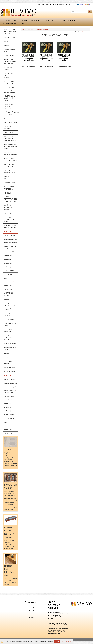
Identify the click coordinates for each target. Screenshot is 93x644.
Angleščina (83, 4)
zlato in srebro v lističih (10, 235)
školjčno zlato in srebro (11, 239)
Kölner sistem (8, 259)
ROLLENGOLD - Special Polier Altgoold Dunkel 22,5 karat (47, 58)
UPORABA (45, 20)
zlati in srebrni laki (9, 252)
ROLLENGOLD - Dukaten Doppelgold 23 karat (64, 58)
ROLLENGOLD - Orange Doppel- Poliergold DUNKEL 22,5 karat (29, 59)
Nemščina (86, 4)
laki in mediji (8, 267)
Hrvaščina (81, 4)
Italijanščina (88, 4)
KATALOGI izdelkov (10, 24)
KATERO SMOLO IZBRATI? (9, 531)
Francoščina (90, 4)
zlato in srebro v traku (10, 282)
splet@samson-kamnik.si (54, 633)
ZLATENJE (31, 29)
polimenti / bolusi (9, 271)
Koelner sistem (8, 286)
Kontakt (16, 20)
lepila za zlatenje (9, 263)
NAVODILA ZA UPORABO (70, 20)
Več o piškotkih (66, 641)
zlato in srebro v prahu (10, 243)
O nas (22, 24)
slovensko (78, 4)
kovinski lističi (8, 256)
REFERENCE (55, 20)
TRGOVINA (6, 20)
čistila (6, 278)
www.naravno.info (53, 618)
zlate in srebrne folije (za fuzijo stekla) (10, 247)
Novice (24, 20)
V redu (57, 641)
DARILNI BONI (35, 20)
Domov (24, 29)
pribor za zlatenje (9, 274)
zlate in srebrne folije (10, 289)
